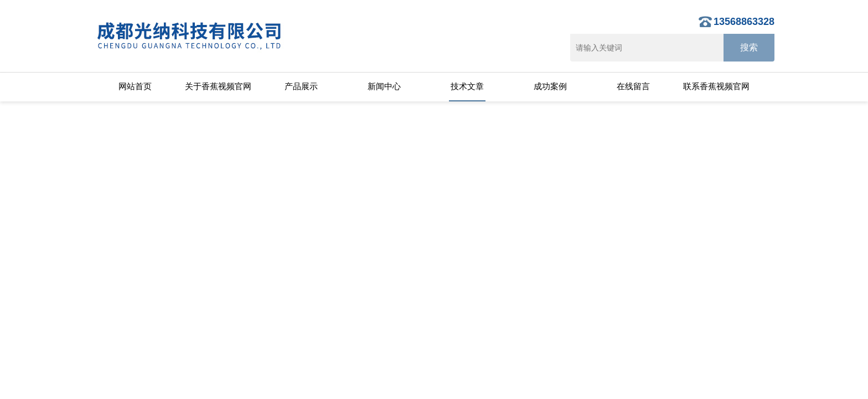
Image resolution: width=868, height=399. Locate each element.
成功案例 (550, 86)
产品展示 (301, 86)
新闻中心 (384, 86)
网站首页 (135, 86)
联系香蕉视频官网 (716, 86)
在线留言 (633, 86)
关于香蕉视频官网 (218, 86)
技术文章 (467, 86)
